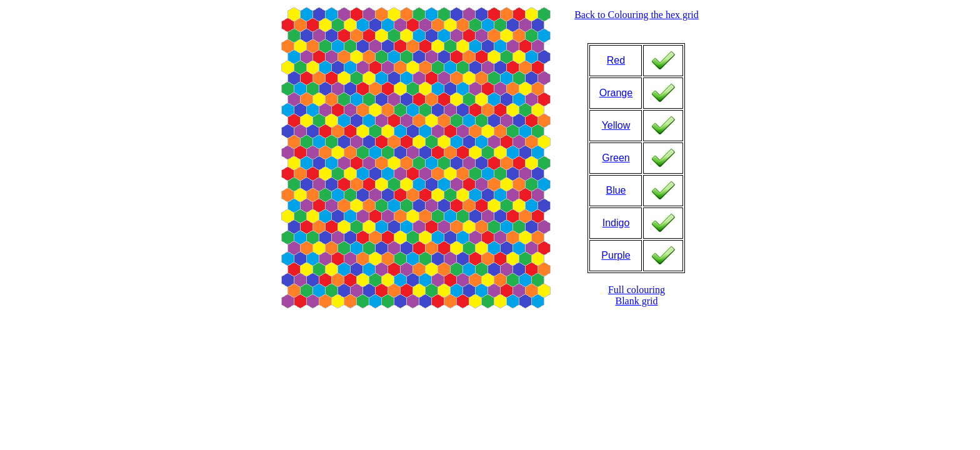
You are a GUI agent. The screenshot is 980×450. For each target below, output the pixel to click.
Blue (616, 190)
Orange (616, 93)
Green (616, 158)
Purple (616, 255)
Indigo (616, 223)
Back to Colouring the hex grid (637, 15)
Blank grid (636, 301)
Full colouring (637, 290)
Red (616, 60)
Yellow (616, 125)
